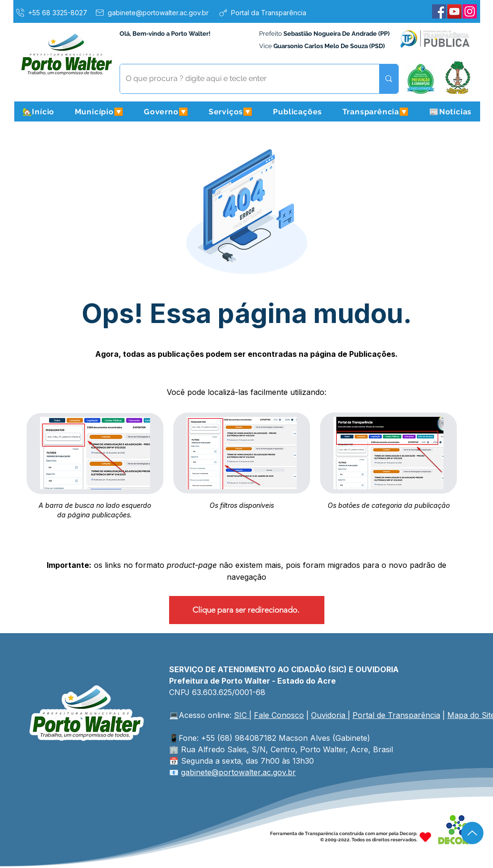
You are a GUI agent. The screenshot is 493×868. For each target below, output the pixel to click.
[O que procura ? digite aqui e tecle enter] (243, 79)
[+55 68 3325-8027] (51, 12)
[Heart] (425, 837)
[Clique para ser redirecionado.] (247, 610)
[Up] (472, 833)
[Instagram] (470, 11)
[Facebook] (439, 11)
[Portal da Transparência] (262, 12)
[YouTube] (454, 11)
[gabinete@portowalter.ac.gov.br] (151, 12)
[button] (99, 111)
